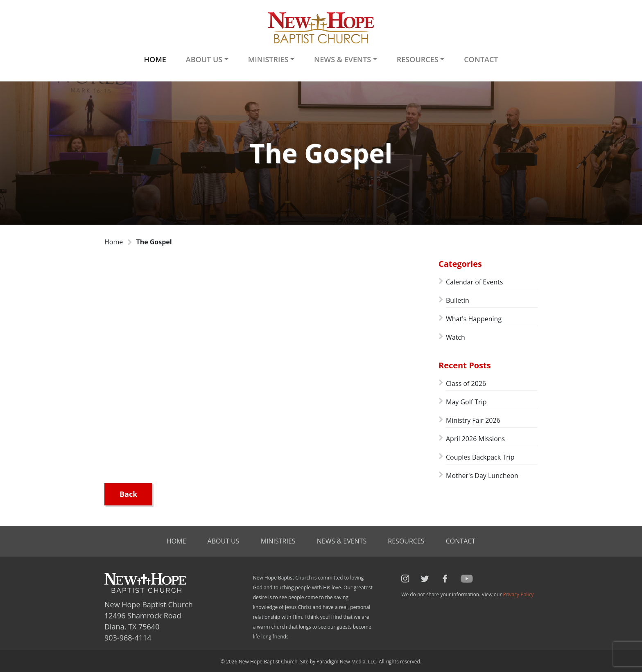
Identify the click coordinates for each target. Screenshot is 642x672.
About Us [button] (204, 59)
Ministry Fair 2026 (473, 420)
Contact (481, 59)
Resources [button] (418, 59)
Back (128, 494)
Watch (456, 337)
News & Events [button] (342, 59)
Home (155, 59)
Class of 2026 (466, 383)
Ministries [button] (268, 59)
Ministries (278, 541)
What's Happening (474, 319)
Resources (406, 541)
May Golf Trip (466, 402)
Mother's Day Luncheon (482, 476)
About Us (224, 541)
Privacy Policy (518, 594)
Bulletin (458, 300)
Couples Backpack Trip (480, 457)
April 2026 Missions (475, 439)
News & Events (342, 541)
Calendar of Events (474, 282)
